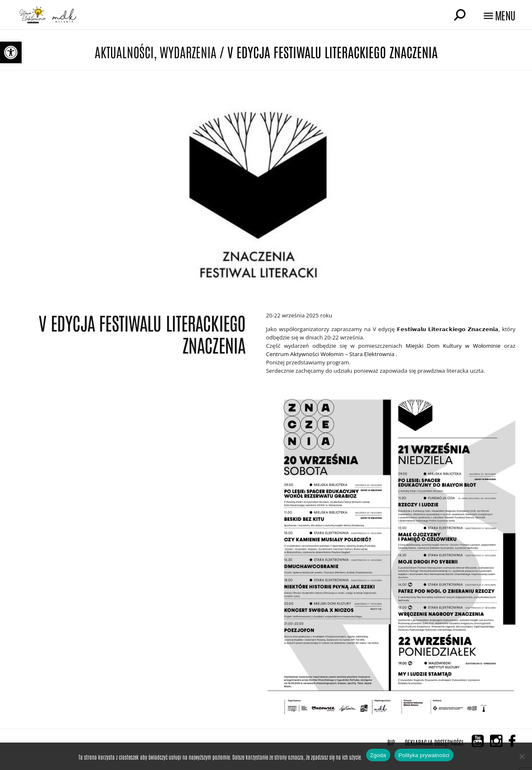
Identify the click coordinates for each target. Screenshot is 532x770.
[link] (453, 346)
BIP (391, 742)
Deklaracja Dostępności (434, 742)
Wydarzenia (188, 51)
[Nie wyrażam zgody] (522, 756)
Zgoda (378, 755)
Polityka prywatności (424, 755)
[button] (11, 52)
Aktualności (124, 51)
